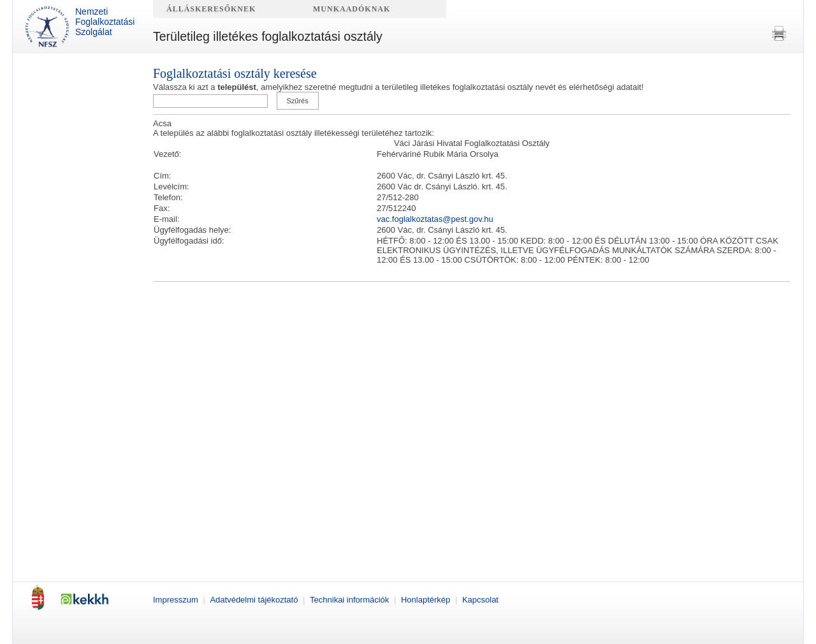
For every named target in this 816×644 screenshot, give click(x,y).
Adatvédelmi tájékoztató (255, 600)
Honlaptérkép (427, 600)
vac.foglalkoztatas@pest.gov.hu (435, 219)
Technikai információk (351, 600)
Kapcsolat (480, 600)
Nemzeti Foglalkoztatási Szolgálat (80, 27)
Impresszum (177, 600)
